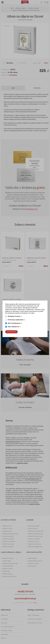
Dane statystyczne (15, 327)
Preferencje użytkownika (17, 320)
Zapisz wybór (11, 332)
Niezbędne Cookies (15, 316)
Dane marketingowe (15, 323)
